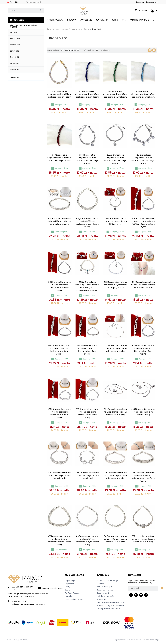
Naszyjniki (14, 57)
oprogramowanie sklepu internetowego (132, 640)
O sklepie (101, 584)
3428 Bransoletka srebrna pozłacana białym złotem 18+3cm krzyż (115, 221)
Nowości (72, 20)
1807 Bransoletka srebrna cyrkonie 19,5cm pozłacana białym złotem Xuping (87, 540)
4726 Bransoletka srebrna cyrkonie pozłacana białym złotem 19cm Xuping (87, 350)
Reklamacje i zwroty (105, 590)
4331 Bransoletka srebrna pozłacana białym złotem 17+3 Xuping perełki (115, 285)
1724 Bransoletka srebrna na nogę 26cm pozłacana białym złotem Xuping (115, 348)
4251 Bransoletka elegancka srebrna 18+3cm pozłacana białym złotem (143, 159)
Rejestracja (70, 581)
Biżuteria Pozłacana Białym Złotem (23, 26)
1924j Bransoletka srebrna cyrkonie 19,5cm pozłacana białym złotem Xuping (87, 223)
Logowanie (70, 584)
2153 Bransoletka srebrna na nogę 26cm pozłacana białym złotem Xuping (115, 412)
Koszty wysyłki (103, 593)
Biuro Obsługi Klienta (74, 599)
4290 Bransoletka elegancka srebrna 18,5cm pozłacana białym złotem (87, 94)
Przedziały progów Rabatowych (110, 605)
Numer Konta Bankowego (108, 581)
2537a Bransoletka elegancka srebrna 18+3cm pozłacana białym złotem (115, 159)
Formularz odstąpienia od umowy (111, 602)
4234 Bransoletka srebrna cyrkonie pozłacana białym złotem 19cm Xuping (59, 413)
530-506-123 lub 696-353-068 (21, 588)
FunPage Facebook (73, 593)
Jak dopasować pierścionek (109, 609)
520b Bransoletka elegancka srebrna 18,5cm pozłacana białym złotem (59, 94)
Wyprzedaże (86, 20)
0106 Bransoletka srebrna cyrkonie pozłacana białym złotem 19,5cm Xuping (59, 286)
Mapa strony (102, 599)
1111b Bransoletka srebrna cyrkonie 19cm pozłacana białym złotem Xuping (115, 475)
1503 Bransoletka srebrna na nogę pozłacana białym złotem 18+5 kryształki (143, 285)
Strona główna (56, 20)
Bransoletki (15, 45)
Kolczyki (14, 32)
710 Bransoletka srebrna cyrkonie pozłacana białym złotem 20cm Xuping (87, 413)
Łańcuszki (14, 51)
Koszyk (68, 587)
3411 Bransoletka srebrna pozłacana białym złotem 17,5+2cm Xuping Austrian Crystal (143, 223)
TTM (124, 20)
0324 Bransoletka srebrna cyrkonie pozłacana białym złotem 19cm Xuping (59, 350)
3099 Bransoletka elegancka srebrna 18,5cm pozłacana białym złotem (143, 94)
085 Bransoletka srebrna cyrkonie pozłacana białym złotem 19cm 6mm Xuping (143, 477)
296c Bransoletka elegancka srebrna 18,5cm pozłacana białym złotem (115, 94)
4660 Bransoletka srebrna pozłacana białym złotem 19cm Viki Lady (87, 475)
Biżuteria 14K (102, 20)
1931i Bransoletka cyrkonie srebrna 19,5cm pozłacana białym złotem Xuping (59, 221)
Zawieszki (14, 69)
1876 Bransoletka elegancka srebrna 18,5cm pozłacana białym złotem (59, 158)
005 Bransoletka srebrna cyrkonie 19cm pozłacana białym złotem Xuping (143, 539)
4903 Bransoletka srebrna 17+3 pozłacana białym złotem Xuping (143, 412)
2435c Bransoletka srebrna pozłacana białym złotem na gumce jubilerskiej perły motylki (87, 286)
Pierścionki (15, 38)
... (153, 20)
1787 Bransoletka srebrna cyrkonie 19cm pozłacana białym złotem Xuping (115, 539)
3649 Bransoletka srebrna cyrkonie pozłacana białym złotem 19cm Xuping (143, 350)
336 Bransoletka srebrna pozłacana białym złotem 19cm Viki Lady (59, 475)
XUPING (115, 20)
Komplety (15, 63)
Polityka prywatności (105, 596)
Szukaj (68, 590)
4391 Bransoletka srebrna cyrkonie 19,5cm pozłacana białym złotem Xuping (59, 540)
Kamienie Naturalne (139, 20)
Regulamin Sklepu (104, 587)
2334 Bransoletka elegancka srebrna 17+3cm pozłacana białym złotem (87, 159)
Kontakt (69, 596)
